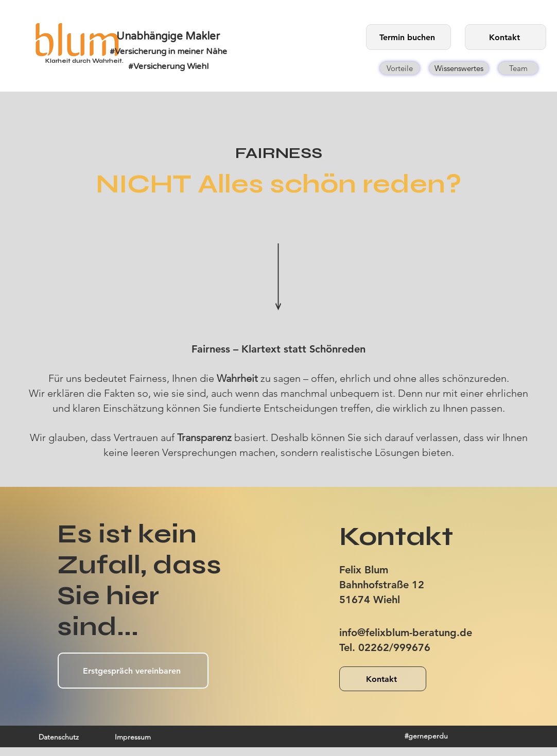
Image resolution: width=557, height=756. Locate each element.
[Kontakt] (506, 37)
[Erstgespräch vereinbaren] (133, 671)
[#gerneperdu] (426, 736)
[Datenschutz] (58, 737)
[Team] (518, 68)
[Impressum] (133, 737)
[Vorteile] (400, 68)
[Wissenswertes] (459, 68)
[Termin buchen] (408, 37)
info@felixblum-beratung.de (406, 632)
